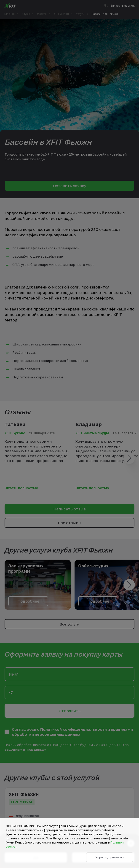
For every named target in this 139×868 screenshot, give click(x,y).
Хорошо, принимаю (110, 857)
